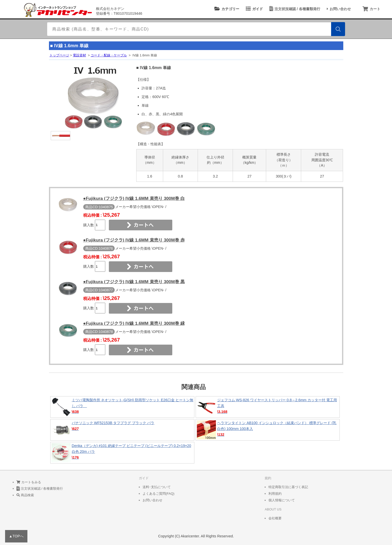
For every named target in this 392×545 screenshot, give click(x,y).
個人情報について (282, 500)
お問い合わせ (338, 9)
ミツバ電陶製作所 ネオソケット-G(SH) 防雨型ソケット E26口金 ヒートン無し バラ (122, 407)
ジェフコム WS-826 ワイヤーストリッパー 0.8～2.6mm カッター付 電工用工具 (268, 407)
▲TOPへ (16, 536)
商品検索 (25, 495)
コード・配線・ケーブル (109, 55)
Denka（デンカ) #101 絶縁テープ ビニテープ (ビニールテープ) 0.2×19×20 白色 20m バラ (122, 453)
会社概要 (275, 518)
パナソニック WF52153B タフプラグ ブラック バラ (122, 430)
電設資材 (79, 55)
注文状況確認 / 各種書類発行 (294, 9)
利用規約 (275, 494)
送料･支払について (157, 487)
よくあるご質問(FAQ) (159, 494)
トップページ (59, 55)
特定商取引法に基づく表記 (288, 487)
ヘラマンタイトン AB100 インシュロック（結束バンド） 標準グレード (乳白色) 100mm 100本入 (268, 430)
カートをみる (29, 482)
